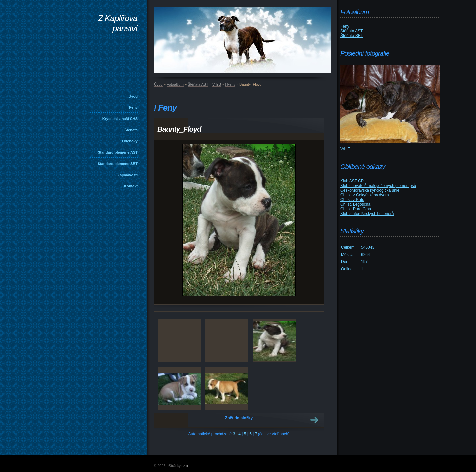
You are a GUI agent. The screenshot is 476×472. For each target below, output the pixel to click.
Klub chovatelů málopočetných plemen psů (378, 186)
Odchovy (130, 141)
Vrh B (217, 84)
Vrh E (345, 149)
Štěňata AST (198, 84)
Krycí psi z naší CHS (120, 119)
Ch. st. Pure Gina (356, 209)
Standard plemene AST (118, 152)
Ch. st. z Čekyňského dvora (365, 195)
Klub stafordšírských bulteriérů (367, 214)
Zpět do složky (239, 418)
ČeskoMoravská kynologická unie (370, 190)
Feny (133, 107)
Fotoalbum (175, 84)
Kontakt (131, 186)
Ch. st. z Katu (352, 200)
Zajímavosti (127, 175)
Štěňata (131, 130)
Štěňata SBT (352, 36)
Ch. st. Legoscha (355, 204)
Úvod (133, 96)
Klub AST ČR (352, 181)
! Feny (230, 84)
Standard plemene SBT (118, 164)
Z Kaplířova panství (118, 23)
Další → (314, 420)
